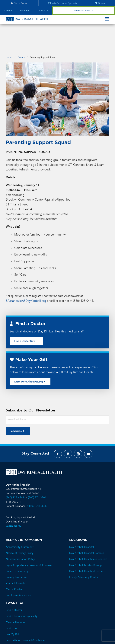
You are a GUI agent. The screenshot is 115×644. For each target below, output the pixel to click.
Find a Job (12, 607)
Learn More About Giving (30, 360)
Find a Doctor (14, 589)
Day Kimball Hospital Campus (87, 532)
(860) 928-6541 (15, 476)
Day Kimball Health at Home (86, 550)
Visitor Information (17, 562)
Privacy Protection (16, 556)
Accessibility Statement (20, 526)
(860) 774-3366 (37, 476)
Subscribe (16, 410)
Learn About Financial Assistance (25, 619)
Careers (8, 11)
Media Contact (15, 568)
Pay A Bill (25, 11)
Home (9, 36)
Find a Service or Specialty (22, 595)
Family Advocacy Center (84, 556)
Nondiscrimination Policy (20, 538)
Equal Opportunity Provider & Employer (30, 544)
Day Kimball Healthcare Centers (88, 538)
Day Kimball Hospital (81, 526)
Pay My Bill (12, 613)
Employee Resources (18, 574)
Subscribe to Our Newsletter (31, 389)
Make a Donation (16, 601)
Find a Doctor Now (26, 320)
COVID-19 (43, 11)
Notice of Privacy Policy (20, 532)
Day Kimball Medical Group (86, 544)
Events (21, 36)
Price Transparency (17, 550)
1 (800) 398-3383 (37, 485)
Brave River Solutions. (71, 634)
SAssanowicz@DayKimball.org (26, 280)
